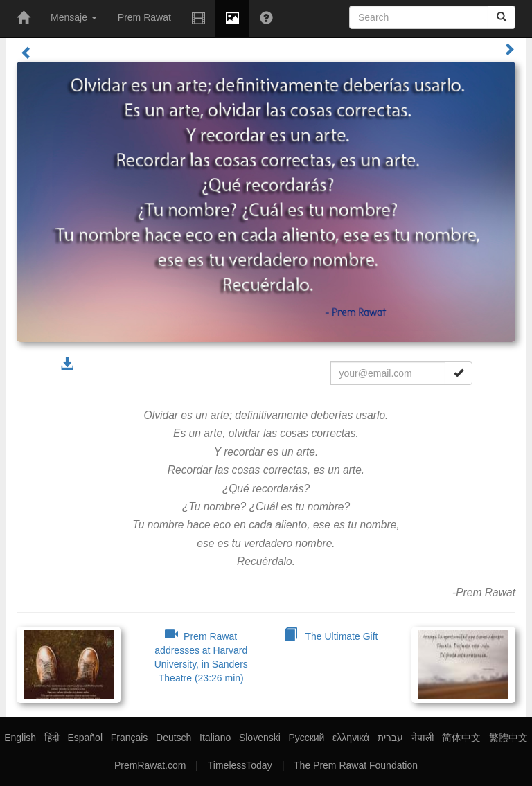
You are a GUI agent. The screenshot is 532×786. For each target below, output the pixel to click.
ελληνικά (351, 738)
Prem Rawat (144, 17)
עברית (390, 738)
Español (85, 738)
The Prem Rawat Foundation (356, 765)
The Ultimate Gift (331, 636)
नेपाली (423, 738)
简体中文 (461, 738)
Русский (306, 738)
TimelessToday (240, 765)
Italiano (215, 738)
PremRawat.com (150, 765)
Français (130, 738)
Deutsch (174, 738)
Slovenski (260, 738)
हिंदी (52, 738)
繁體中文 (508, 738)
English (20, 738)
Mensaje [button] (74, 17)
